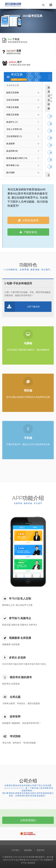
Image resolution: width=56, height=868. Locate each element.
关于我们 (16, 850)
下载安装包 (28, 232)
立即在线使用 (28, 220)
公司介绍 (28, 781)
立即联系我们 (28, 820)
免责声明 (40, 850)
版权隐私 (28, 850)
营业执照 (31, 863)
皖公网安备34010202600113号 (29, 860)
